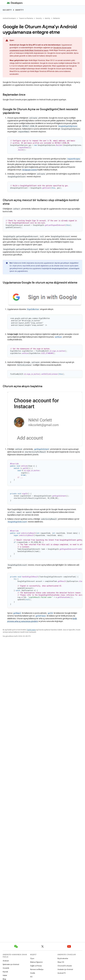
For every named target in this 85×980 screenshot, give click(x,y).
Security (7, 10)
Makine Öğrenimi (36, 962)
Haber (5, 975)
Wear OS (61, 962)
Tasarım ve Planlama (26, 18)
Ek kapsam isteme (30, 170)
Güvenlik (6, 968)
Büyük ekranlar (63, 958)
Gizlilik (33, 973)
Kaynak (5, 972)
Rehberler (57, 18)
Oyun (32, 958)
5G (31, 977)
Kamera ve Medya (37, 969)
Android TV (62, 973)
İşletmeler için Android (11, 964)
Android (6, 961)
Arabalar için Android (65, 969)
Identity (19, 10)
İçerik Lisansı (31, 630)
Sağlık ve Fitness (36, 966)
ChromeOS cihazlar (65, 966)
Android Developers (9, 18)
